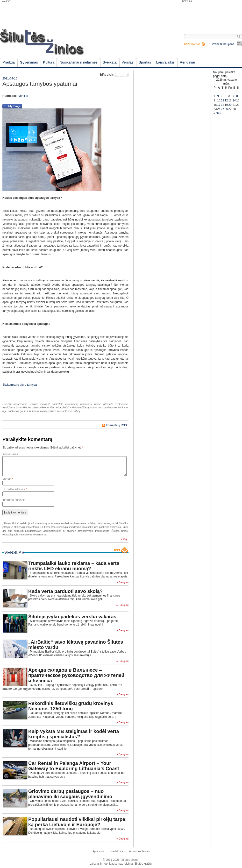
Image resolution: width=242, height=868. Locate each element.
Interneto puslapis (14, 500)
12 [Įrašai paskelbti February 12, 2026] (226, 100)
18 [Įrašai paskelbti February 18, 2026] (223, 105)
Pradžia (9, 62)
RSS (117, 550)
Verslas (128, 62)
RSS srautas (192, 44)
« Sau (217, 113)
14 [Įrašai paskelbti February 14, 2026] (234, 100)
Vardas (8, 479)
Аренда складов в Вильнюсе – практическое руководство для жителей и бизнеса (76, 675)
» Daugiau (122, 582)
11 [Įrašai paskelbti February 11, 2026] (223, 100)
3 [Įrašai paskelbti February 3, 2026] (218, 96)
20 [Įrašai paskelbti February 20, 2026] (230, 105)
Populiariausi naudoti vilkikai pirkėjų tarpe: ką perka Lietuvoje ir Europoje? (78, 822)
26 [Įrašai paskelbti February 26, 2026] (226, 109)
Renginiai (187, 62)
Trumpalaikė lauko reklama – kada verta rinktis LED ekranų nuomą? (74, 566)
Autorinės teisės (139, 851)
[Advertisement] (212, 14)
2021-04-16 (10, 78)
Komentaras (10, 454)
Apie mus (99, 851)
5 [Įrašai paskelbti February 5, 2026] (225, 96)
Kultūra (49, 62)
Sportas (145, 62)
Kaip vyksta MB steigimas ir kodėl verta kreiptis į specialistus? (74, 734)
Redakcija (117, 851)
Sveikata (110, 62)
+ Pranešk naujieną (222, 44)
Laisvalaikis (165, 62)
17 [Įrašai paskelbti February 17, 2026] (219, 105)
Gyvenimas (29, 62)
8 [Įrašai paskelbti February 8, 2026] (237, 96)
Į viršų (123, 539)
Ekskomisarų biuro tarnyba (20, 385)
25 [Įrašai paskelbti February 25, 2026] (223, 109)
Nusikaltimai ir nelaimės (78, 62)
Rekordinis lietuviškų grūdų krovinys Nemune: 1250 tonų (71, 706)
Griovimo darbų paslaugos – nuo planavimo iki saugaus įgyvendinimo (70, 794)
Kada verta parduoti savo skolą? (65, 591)
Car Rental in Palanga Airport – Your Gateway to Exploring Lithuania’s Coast (74, 766)
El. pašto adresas (15, 489)
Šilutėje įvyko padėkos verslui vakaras (72, 617)
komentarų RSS (117, 425)
